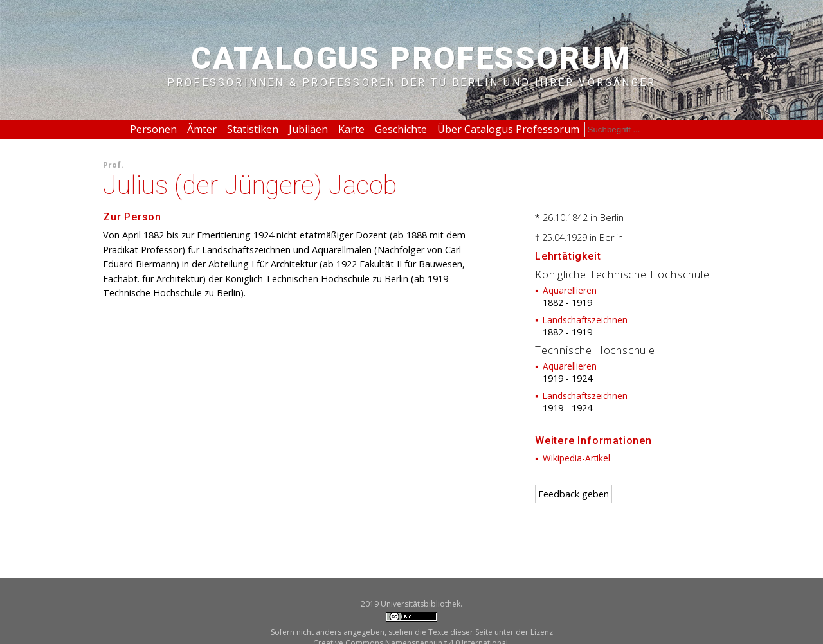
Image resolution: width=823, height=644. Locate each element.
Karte (351, 129)
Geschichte (401, 129)
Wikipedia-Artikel (576, 458)
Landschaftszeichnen (585, 320)
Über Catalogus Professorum (508, 129)
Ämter (202, 129)
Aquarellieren (570, 290)
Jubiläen (308, 129)
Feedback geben (574, 494)
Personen (153, 129)
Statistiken (253, 129)
